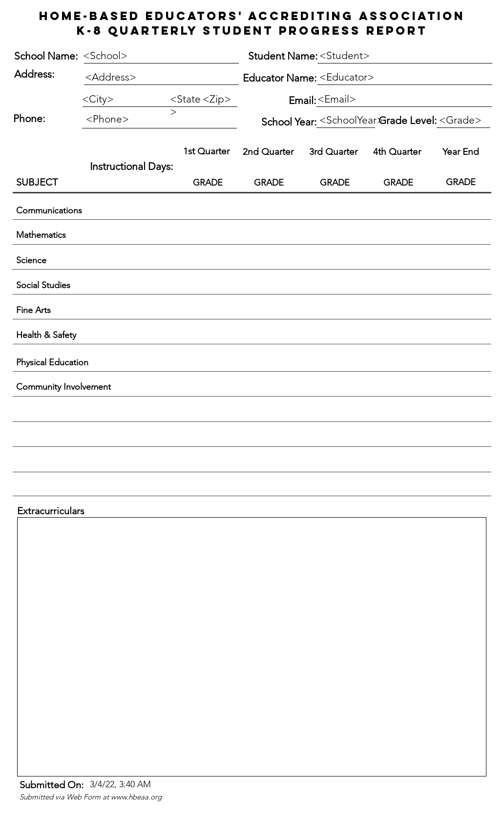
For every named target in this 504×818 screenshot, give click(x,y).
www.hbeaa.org (136, 797)
